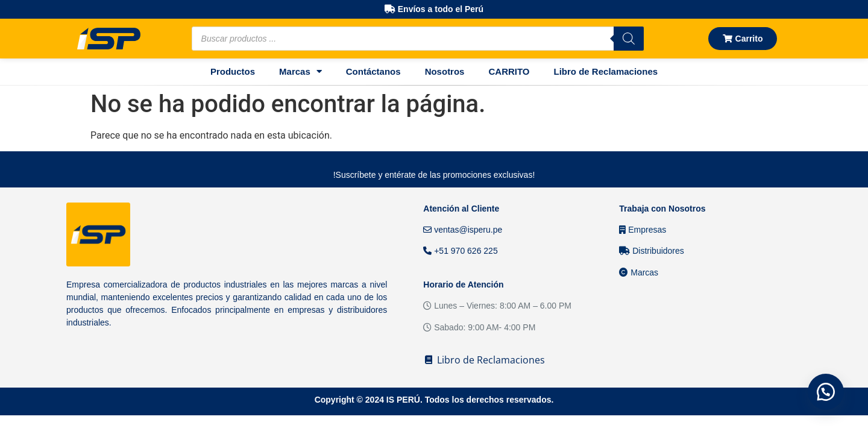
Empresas (643, 230)
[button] (826, 392)
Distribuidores (651, 251)
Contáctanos (373, 71)
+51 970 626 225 (460, 251)
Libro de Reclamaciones (606, 71)
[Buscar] (629, 39)
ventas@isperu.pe (463, 230)
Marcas (300, 71)
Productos (233, 71)
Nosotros (445, 71)
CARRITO (509, 71)
